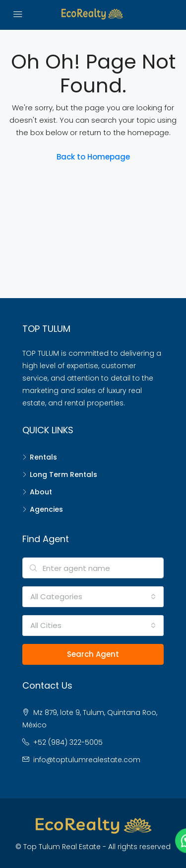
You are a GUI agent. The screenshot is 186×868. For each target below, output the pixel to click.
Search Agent (93, 654)
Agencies (46, 509)
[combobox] (93, 597)
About (41, 492)
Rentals (43, 457)
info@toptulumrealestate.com (87, 760)
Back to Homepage (93, 157)
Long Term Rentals (63, 474)
